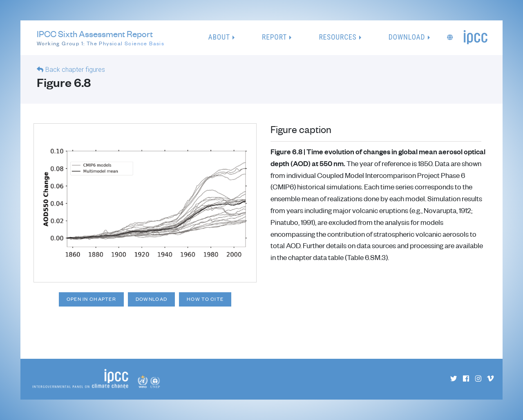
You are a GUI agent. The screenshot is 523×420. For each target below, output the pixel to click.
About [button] (219, 37)
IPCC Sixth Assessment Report (101, 38)
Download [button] (407, 37)
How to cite (205, 299)
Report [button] (274, 37)
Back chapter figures (75, 70)
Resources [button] (337, 37)
